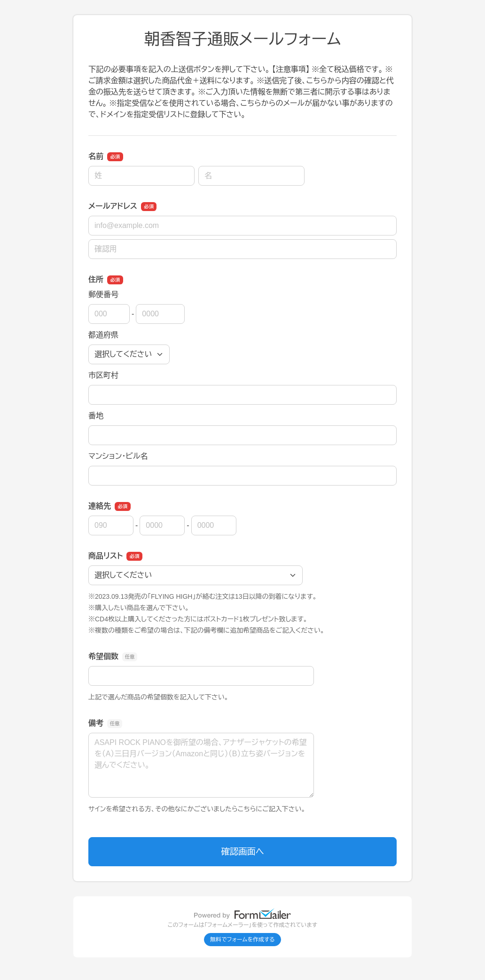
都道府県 (103, 335)
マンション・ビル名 (118, 456)
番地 (96, 416)
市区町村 (103, 375)
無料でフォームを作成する (242, 940)
